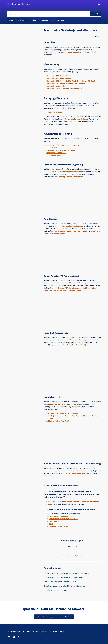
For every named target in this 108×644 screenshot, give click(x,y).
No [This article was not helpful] (76, 546)
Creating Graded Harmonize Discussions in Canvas (64, 586)
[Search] (54, 14)
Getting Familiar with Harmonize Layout (60, 582)
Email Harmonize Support (37, 631)
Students (45, 20)
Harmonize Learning (16, 631)
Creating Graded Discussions (56, 590)
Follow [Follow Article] (98, 36)
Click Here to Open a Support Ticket (54, 617)
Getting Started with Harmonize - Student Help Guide (66, 578)
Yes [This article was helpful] (69, 546)
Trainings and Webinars (17, 20)
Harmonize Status (57, 631)
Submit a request (82, 556)
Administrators (58, 20)
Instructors (34, 20)
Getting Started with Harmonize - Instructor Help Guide (67, 573)
